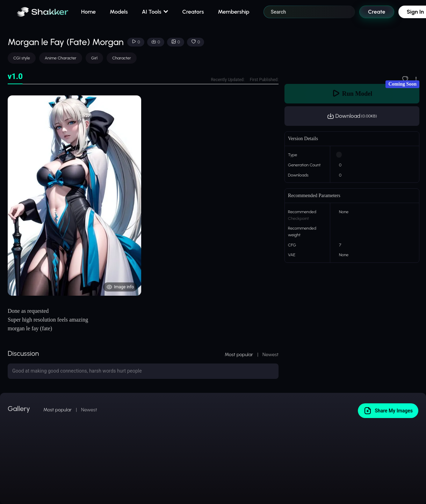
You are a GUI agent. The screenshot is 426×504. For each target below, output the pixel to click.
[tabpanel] (143, 196)
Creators (193, 12)
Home (88, 12)
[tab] (15, 77)
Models (119, 12)
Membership (233, 12)
